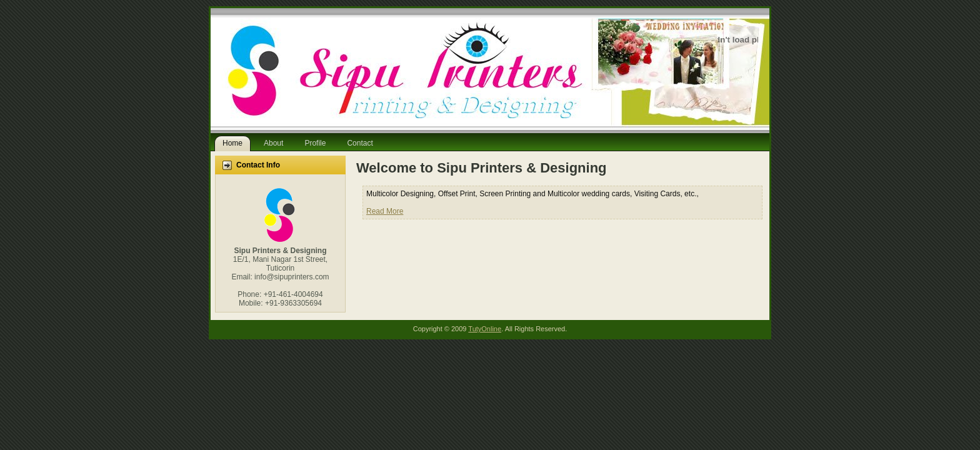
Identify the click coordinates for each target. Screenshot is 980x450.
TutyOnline (485, 329)
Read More (385, 211)
